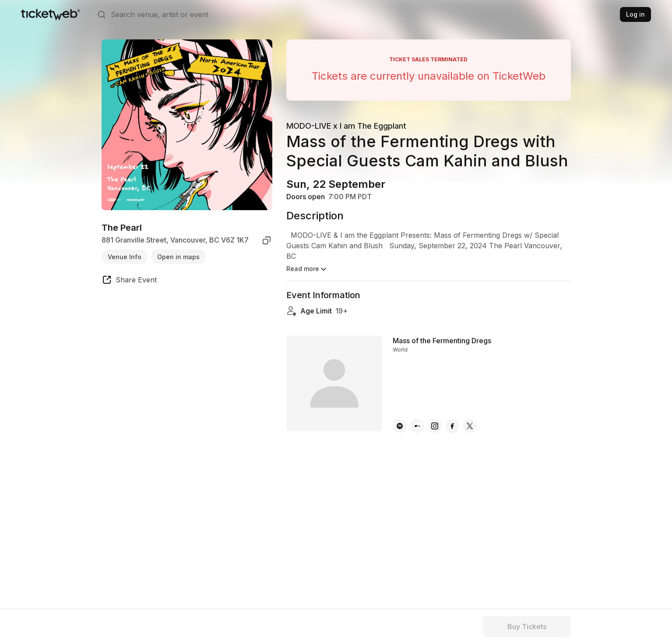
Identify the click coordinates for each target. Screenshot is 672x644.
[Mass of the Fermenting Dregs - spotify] (400, 417)
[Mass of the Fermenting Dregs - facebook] (452, 417)
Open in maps (178, 257)
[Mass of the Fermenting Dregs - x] (470, 417)
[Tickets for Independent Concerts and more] (51, 14)
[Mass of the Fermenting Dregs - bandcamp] (417, 417)
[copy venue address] (267, 240)
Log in (635, 14)
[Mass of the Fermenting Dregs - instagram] (435, 417)
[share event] (129, 281)
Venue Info (125, 257)
